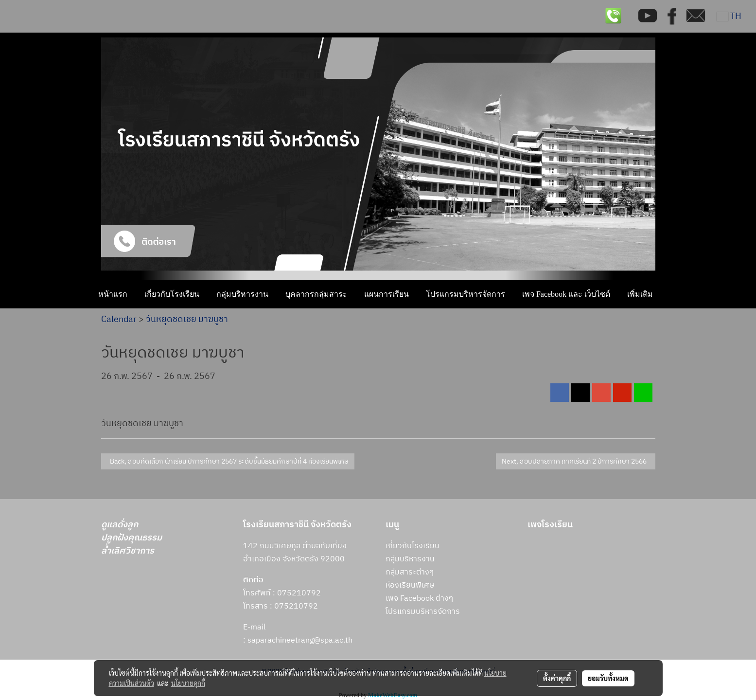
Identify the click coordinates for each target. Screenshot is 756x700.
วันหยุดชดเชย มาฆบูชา (187, 320)
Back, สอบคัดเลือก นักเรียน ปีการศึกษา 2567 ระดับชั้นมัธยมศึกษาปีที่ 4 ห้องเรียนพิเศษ (228, 461)
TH (729, 17)
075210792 (296, 606)
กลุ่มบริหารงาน (242, 294)
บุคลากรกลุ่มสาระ (316, 294)
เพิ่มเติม (640, 294)
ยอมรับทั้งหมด (608, 678)
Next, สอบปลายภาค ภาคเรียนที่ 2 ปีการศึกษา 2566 (576, 461)
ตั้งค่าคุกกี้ (557, 678)
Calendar (119, 320)
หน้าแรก (113, 294)
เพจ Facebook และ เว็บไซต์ (566, 294)
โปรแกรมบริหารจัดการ (466, 294)
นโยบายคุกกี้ (188, 683)
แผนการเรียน (387, 294)
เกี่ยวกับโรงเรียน (172, 294)
